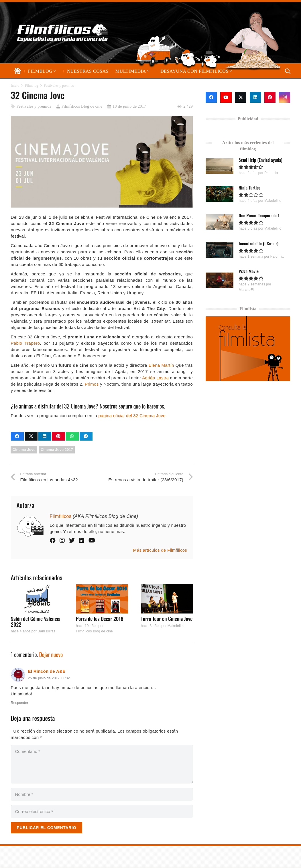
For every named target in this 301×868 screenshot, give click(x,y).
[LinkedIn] (255, 97)
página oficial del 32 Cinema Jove (132, 416)
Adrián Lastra (155, 378)
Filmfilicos (61, 516)
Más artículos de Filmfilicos (160, 550)
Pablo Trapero (25, 343)
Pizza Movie (249, 271)
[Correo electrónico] (102, 811)
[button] (54, 71)
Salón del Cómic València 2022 (36, 622)
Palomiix (271, 173)
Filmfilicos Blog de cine (82, 106)
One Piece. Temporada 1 (259, 215)
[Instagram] (285, 97)
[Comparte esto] (17, 436)
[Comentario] (102, 764)
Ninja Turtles (250, 188)
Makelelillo (176, 626)
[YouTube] (226, 97)
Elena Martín (161, 365)
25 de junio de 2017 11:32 (49, 678)
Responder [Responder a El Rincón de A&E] (20, 703)
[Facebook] (211, 97)
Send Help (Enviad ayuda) (261, 160)
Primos (92, 384)
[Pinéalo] (59, 436)
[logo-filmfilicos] (63, 33)
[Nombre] (102, 794)
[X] (241, 97)
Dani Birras (46, 632)
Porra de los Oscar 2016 (99, 619)
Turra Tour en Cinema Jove (166, 619)
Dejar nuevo (51, 655)
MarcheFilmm (250, 289)
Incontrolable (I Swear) (259, 243)
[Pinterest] (270, 97)
